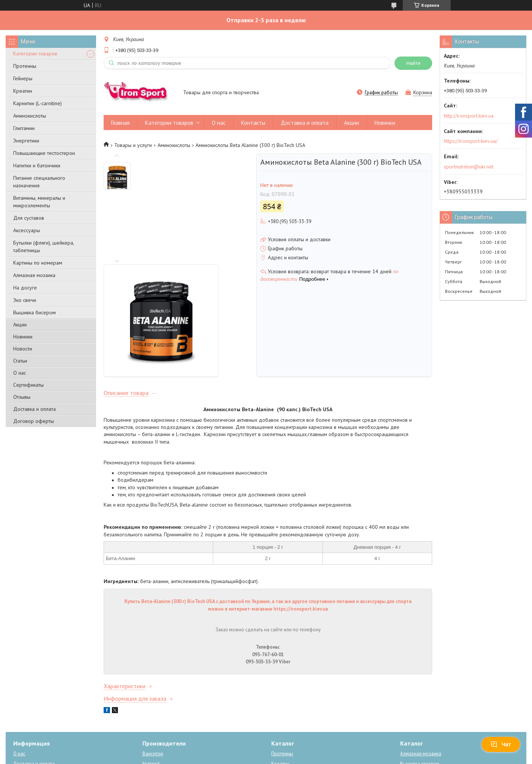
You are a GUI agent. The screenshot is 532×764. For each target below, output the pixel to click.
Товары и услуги (133, 145)
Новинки (23, 337)
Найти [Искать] (413, 63)
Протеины (25, 66)
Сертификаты (28, 385)
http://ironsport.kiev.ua (469, 116)
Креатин (23, 91)
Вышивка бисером (34, 312)
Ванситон (153, 671)
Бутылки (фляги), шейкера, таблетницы (44, 247)
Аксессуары (27, 230)
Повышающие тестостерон (44, 153)
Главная (120, 123)
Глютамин (24, 128)
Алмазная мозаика (34, 275)
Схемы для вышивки (423, 712)
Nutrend (151, 681)
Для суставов (29, 218)
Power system (157, 702)
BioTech (151, 691)
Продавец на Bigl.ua (266, 750)
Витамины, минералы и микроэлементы (39, 202)
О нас (20, 373)
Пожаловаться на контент (241, 757)
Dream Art (153, 722)
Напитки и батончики (37, 165)
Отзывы (22, 397)
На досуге (25, 288)
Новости (23, 349)
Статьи (20, 361)
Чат (501, 744)
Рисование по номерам (426, 691)
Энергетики (26, 141)
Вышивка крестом (420, 681)
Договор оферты (34, 421)
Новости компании (34, 691)
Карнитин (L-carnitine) (37, 103)
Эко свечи (25, 300)
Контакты (253, 123)
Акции (20, 325)
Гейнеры (23, 78)
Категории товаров (35, 54)
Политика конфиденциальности (306, 757)
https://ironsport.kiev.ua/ (471, 141)
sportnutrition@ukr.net (469, 167)
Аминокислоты (30, 116)
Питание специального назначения (39, 182)
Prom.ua (299, 743)
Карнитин (282, 702)
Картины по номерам (38, 263)
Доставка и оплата (34, 409)
